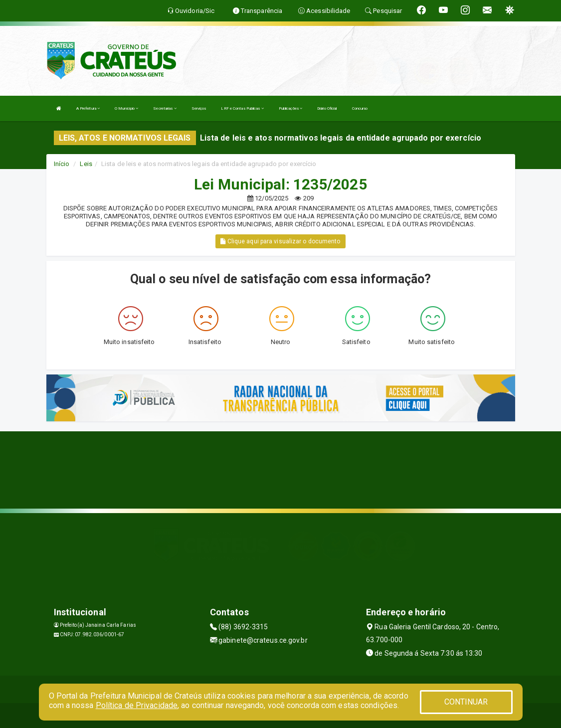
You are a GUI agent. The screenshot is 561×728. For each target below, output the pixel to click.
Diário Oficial (327, 108)
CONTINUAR (466, 702)
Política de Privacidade (137, 705)
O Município (126, 108)
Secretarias (165, 108)
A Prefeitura (88, 108)
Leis (86, 164)
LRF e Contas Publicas (242, 108)
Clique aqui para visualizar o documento (280, 241)
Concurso (360, 108)
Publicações (290, 108)
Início (62, 164)
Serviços (199, 108)
